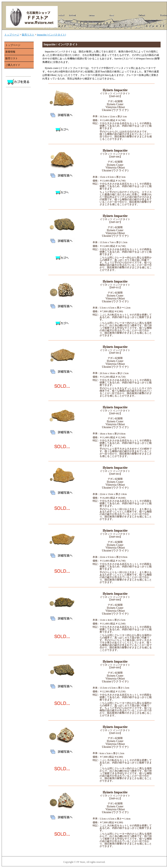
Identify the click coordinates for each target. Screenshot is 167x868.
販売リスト (28, 35)
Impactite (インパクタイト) (51, 35)
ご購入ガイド (13, 65)
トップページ (12, 35)
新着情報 (10, 52)
